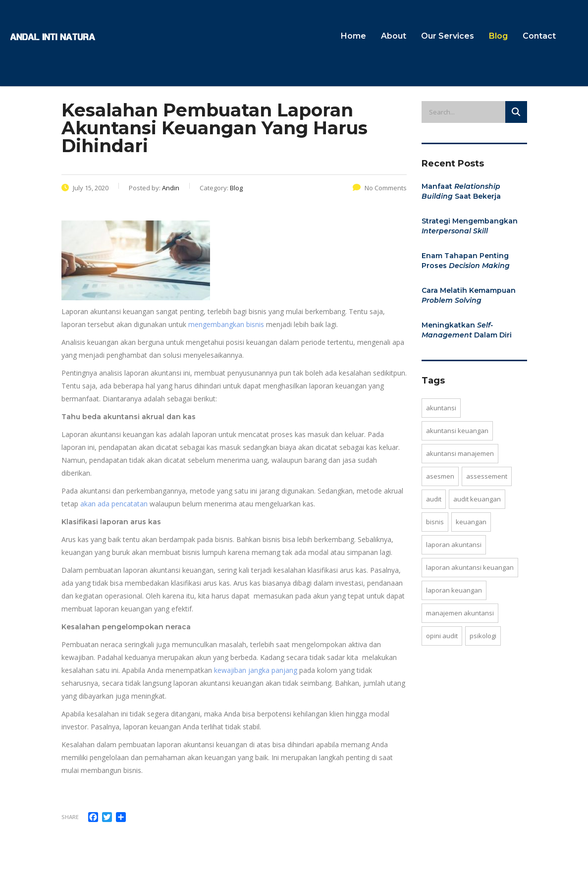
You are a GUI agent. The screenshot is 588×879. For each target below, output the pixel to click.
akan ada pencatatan (114, 504)
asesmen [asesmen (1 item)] (440, 476)
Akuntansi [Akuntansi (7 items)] (441, 408)
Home (353, 36)
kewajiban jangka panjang (256, 670)
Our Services (448, 36)
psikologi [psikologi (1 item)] (483, 636)
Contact (539, 36)
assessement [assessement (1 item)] (487, 476)
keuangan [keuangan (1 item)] (471, 522)
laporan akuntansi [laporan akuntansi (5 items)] (454, 545)
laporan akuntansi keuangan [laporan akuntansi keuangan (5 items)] (470, 567)
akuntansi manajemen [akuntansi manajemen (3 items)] (460, 453)
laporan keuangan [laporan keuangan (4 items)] (454, 590)
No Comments (380, 188)
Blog (498, 36)
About (394, 36)
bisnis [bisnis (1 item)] (435, 522)
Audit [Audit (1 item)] (434, 499)
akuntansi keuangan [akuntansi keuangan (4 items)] (457, 431)
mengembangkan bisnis (226, 324)
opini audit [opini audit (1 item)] (442, 636)
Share (70, 817)
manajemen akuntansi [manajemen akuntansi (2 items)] (460, 613)
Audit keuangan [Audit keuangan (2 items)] (477, 499)
